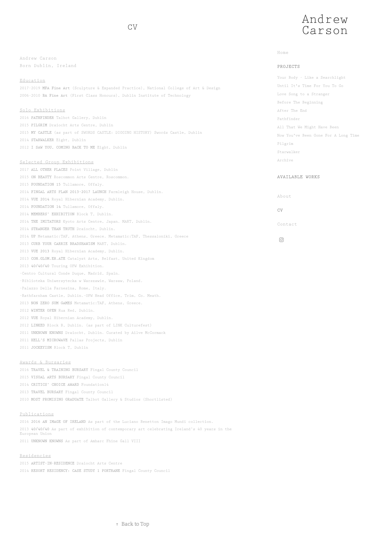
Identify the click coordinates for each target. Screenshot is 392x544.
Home (283, 53)
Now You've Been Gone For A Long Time (318, 135)
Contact (287, 224)
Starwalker (289, 152)
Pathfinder (289, 119)
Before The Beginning (300, 102)
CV (280, 210)
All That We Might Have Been (308, 127)
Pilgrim (285, 144)
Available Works (299, 177)
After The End (292, 111)
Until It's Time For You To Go (310, 86)
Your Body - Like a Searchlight (311, 78)
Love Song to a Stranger (303, 94)
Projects (289, 67)
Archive (285, 160)
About (284, 196)
